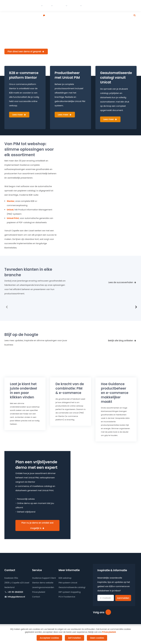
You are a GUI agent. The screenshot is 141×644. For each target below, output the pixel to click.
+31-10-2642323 (15, 592)
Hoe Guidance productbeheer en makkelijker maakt (115, 393)
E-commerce (33, 5)
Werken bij (98, 5)
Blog (87, 5)
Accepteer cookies (49, 638)
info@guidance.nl (16, 597)
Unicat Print (13, 218)
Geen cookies (97, 638)
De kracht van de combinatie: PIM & (70, 388)
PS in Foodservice (67, 597)
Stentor (11, 201)
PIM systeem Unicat (68, 583)
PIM (48, 5)
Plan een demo (34, 16)
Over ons (112, 5)
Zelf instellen (74, 638)
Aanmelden (123, 598)
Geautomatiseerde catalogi (72, 587)
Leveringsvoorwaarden (43, 587)
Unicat (10, 210)
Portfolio (60, 5)
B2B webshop (65, 578)
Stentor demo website (43, 583)
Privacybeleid (39, 592)
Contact (75, 5)
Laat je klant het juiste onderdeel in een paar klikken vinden (23, 391)
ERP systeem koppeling (70, 592)
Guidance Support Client (44, 578)
